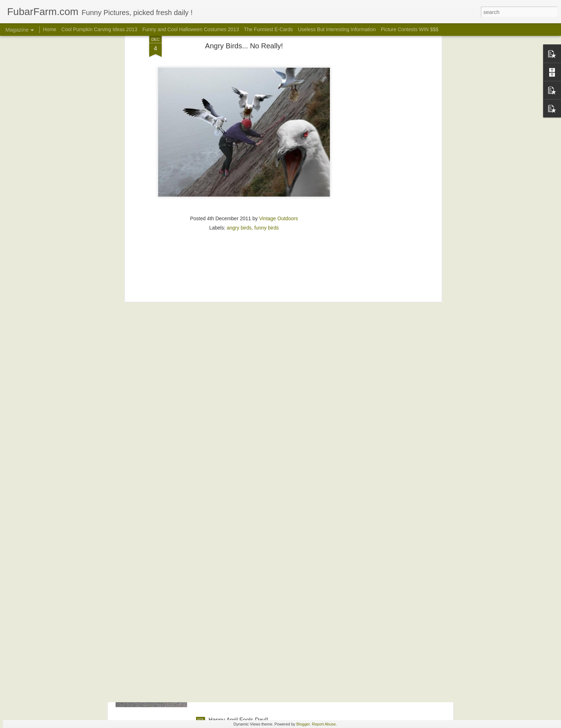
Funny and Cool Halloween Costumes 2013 (191, 29)
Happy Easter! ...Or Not (238, 639)
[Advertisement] (244, 211)
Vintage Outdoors (279, 156)
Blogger (303, 724)
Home (50, 29)
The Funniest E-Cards (269, 29)
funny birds (267, 165)
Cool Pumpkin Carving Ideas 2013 (99, 29)
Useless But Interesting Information (337, 29)
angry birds (239, 165)
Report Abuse (324, 724)
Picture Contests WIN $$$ (409, 29)
